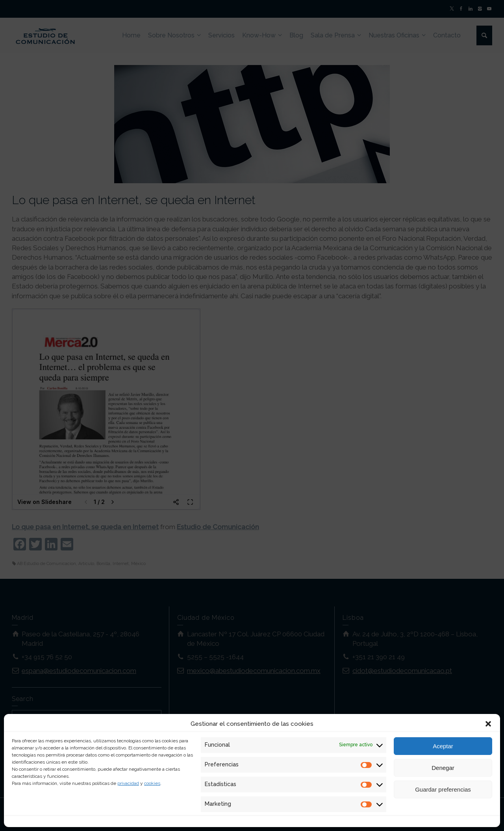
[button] (488, 724)
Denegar (443, 768)
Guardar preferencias (443, 789)
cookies (152, 783)
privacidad (128, 783)
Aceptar (443, 746)
